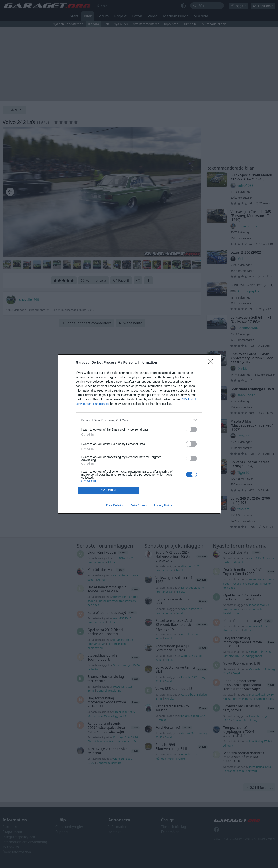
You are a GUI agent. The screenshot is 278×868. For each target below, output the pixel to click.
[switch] (191, 429)
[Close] (212, 363)
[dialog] (139, 434)
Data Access (139, 505)
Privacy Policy (163, 505)
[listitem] (139, 420)
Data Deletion (115, 505)
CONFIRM (109, 491)
